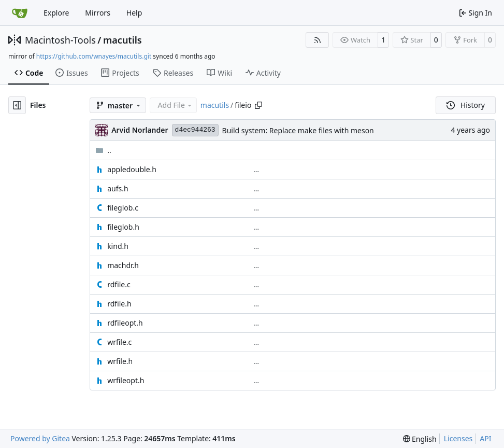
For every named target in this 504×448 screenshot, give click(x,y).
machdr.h (123, 265)
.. (103, 150)
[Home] (20, 13)
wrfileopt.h (126, 380)
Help (134, 13)
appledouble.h (132, 169)
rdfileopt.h (125, 323)
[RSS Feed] (318, 40)
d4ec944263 (195, 130)
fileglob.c (123, 208)
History (466, 105)
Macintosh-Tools (60, 40)
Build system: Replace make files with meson (298, 130)
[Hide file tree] (17, 105)
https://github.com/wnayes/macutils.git (94, 56)
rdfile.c (119, 284)
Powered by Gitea (40, 438)
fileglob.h (123, 227)
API (485, 438)
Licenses (458, 438)
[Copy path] (258, 105)
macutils (123, 40)
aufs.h (118, 188)
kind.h (118, 246)
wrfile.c (119, 342)
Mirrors (98, 13)
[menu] (420, 439)
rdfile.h (119, 304)
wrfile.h (120, 361)
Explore (56, 13)
